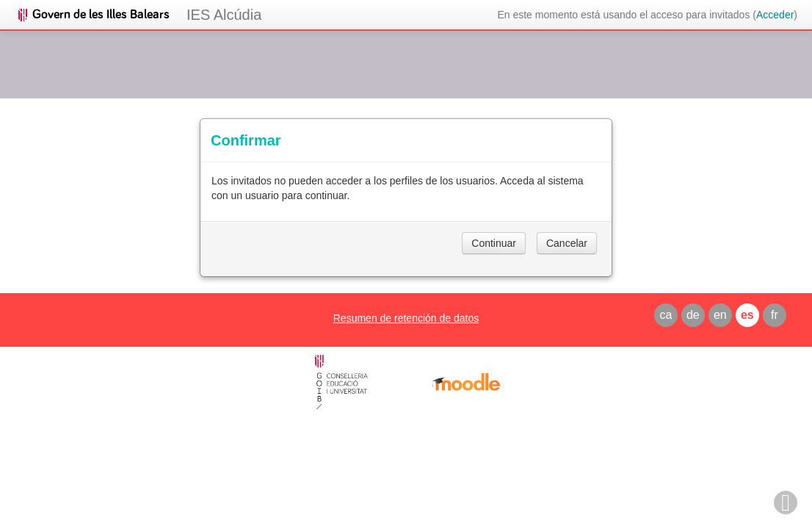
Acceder (775, 15)
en (720, 315)
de (693, 315)
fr (775, 315)
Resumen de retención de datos (406, 318)
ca (666, 315)
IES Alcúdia (224, 15)
